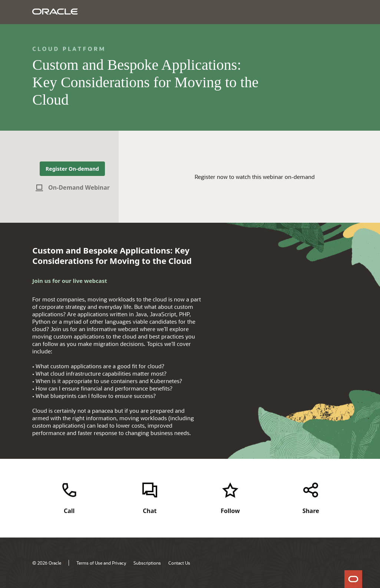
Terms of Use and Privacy (101, 563)
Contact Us (179, 563)
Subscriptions (147, 563)
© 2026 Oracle (47, 563)
